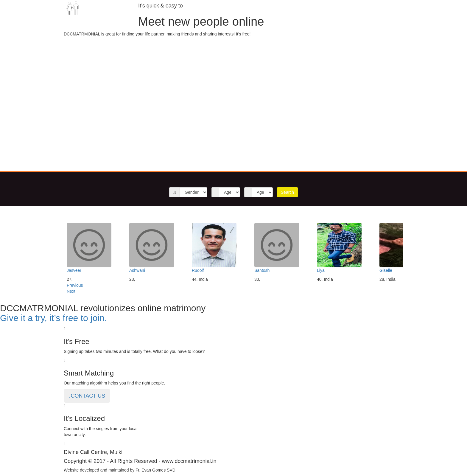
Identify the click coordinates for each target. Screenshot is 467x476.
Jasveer (74, 270)
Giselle (386, 270)
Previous (75, 285)
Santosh (262, 270)
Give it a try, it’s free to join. (53, 318)
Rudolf (198, 270)
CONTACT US (87, 396)
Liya (321, 270)
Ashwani (137, 270)
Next (71, 291)
